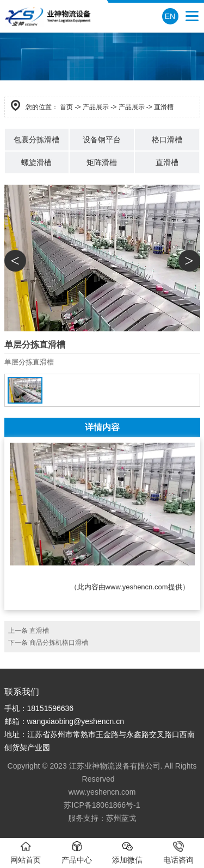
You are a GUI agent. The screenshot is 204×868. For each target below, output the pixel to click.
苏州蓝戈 (121, 818)
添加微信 (127, 853)
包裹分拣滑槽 (36, 140)
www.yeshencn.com (137, 587)
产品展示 (96, 107)
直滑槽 (167, 162)
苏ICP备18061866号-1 (102, 805)
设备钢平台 (102, 140)
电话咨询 (178, 853)
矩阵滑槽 (102, 162)
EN (170, 16)
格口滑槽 (167, 140)
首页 (66, 107)
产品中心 (77, 853)
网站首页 (26, 853)
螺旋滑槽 (36, 162)
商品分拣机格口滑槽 (59, 643)
